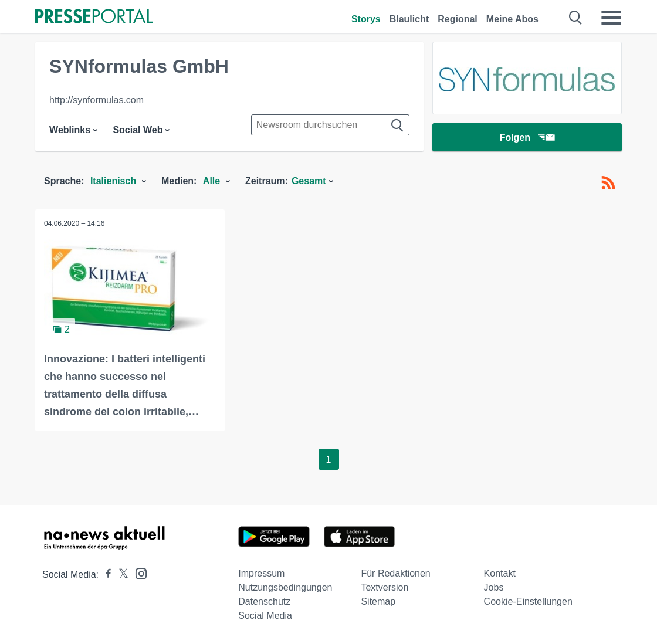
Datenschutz (264, 601)
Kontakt (500, 573)
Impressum (261, 573)
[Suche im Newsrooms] (330, 125)
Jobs (494, 587)
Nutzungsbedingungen (285, 587)
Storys (366, 19)
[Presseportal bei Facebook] (105, 574)
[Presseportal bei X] (120, 574)
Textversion (385, 587)
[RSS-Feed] (608, 183)
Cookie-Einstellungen (528, 601)
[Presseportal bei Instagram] (138, 573)
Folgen (527, 138)
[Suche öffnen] (576, 18)
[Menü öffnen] (611, 18)
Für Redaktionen (395, 573)
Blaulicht (409, 19)
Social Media (265, 616)
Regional (458, 19)
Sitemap (378, 601)
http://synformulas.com (96, 100)
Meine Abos (512, 19)
